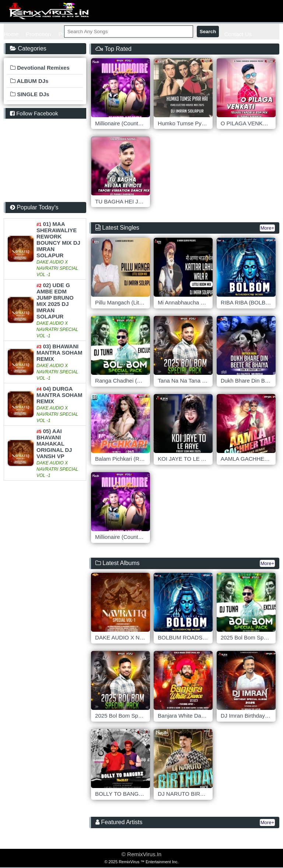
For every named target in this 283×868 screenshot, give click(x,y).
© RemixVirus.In (141, 854)
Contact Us (238, 34)
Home (11, 34)
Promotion (38, 34)
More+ (267, 228)
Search (208, 32)
